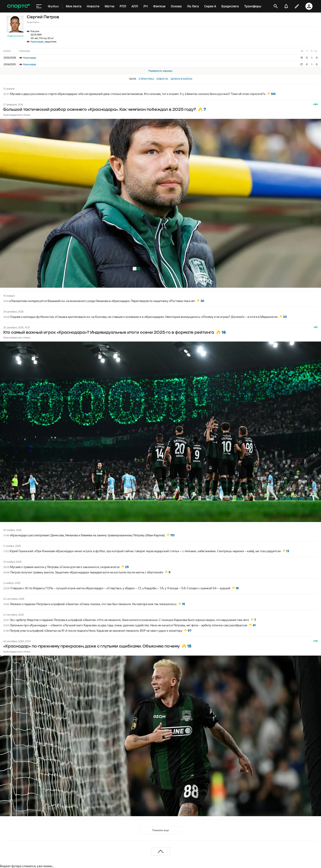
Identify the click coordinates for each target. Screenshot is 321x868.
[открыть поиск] (276, 6)
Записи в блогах (181, 79)
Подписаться (15, 36)
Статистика (146, 79)
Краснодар (37, 41)
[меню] (39, 6)
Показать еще (160, 830)
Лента (133, 79)
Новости (162, 79)
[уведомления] (286, 6)
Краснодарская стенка (17, 115)
